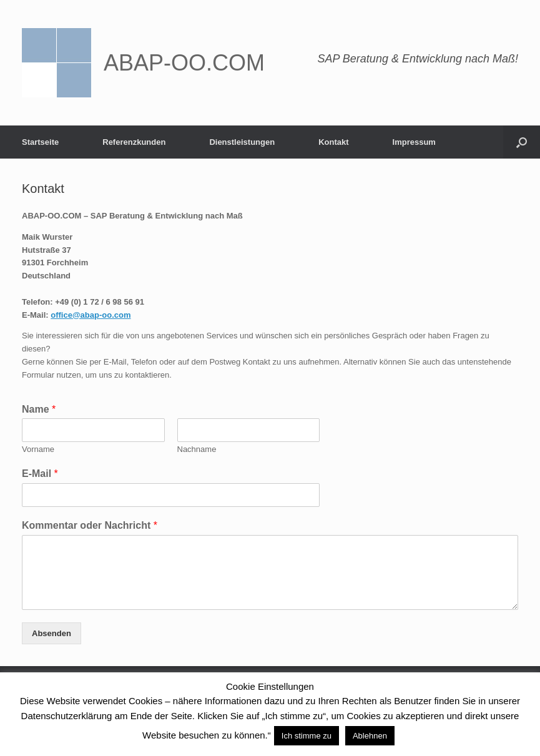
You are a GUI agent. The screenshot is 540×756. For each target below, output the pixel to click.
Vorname (38, 449)
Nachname (197, 449)
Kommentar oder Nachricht (90, 525)
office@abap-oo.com (91, 315)
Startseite (40, 142)
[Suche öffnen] (522, 142)
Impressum (414, 142)
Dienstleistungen (242, 142)
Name (39, 409)
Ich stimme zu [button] (307, 736)
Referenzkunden (134, 142)
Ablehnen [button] (370, 736)
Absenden (52, 633)
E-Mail (40, 474)
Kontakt (333, 142)
